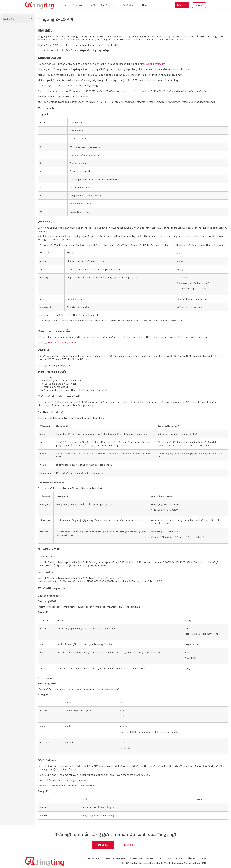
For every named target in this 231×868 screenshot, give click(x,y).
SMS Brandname (115, 858)
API (93, 5)
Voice (179, 858)
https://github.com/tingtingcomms (57, 343)
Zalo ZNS (165, 858)
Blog (145, 5)
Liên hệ (191, 858)
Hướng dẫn (128, 5)
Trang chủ (94, 858)
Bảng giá (108, 5)
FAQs (203, 858)
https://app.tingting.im (152, 64)
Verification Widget (142, 858)
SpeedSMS (201, 863)
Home (63, 5)
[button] (182, 5)
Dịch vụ (79, 5)
